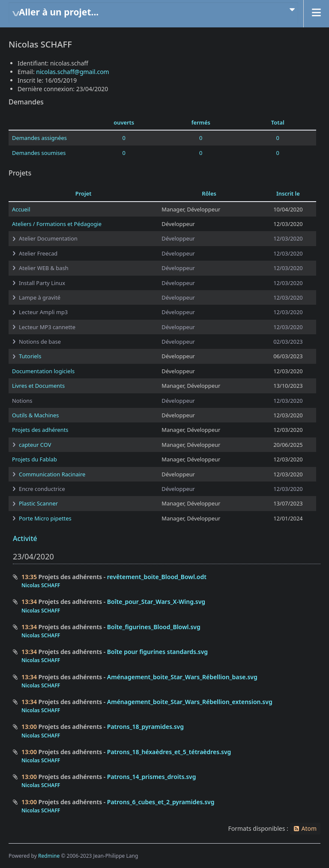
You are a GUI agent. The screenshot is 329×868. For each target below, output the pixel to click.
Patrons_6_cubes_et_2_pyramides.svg (161, 802)
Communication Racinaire (52, 474)
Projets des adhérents (40, 430)
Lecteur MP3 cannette (47, 327)
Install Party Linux (42, 283)
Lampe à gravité (40, 297)
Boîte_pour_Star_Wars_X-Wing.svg (156, 602)
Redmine (49, 856)
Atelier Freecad (38, 253)
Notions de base (40, 342)
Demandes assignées (39, 138)
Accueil (21, 209)
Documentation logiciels (43, 371)
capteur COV (35, 445)
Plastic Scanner (38, 503)
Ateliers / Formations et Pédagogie (57, 224)
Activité (25, 538)
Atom (309, 828)
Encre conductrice (42, 489)
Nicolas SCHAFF (41, 585)
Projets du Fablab (34, 459)
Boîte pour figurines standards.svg (157, 652)
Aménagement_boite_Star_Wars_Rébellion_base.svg (182, 677)
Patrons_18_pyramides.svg (145, 727)
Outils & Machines (35, 415)
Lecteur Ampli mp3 (43, 312)
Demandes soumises (39, 153)
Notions (22, 401)
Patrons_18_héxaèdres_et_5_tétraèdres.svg (169, 752)
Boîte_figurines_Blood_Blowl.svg (154, 627)
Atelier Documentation (48, 238)
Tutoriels (30, 356)
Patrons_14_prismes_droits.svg (152, 777)
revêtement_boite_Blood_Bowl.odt (157, 577)
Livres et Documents (38, 386)
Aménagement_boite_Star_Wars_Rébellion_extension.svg (190, 702)
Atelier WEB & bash (44, 268)
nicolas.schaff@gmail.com (72, 72)
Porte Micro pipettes (45, 518)
